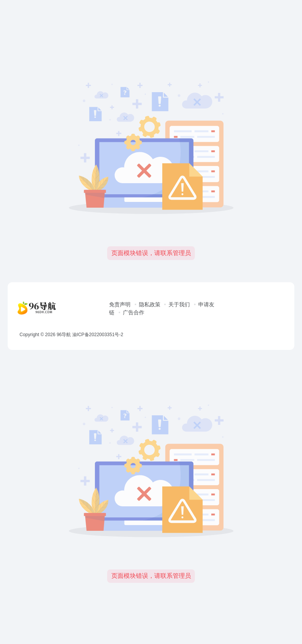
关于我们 (179, 304)
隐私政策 (150, 304)
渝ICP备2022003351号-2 (98, 335)
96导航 (64, 335)
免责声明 (120, 304)
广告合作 (134, 312)
